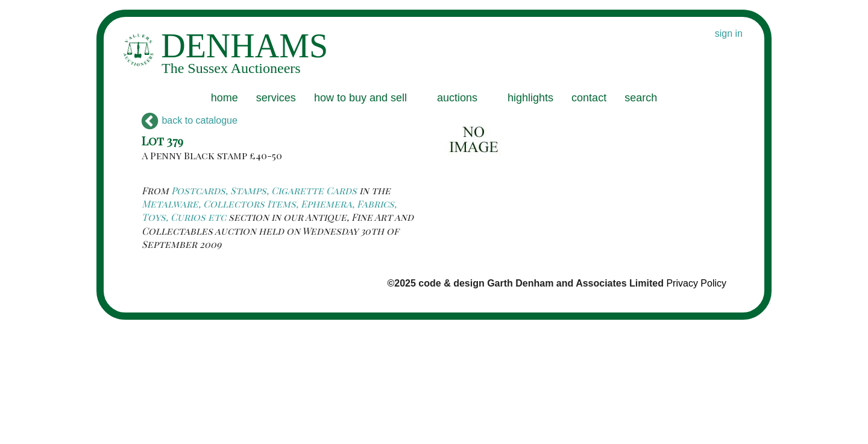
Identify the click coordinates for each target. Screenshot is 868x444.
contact (589, 98)
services (276, 98)
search (641, 98)
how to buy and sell (360, 98)
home (225, 98)
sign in (729, 33)
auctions (457, 98)
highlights (530, 98)
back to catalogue (190, 120)
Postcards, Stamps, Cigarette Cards (264, 190)
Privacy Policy (696, 283)
